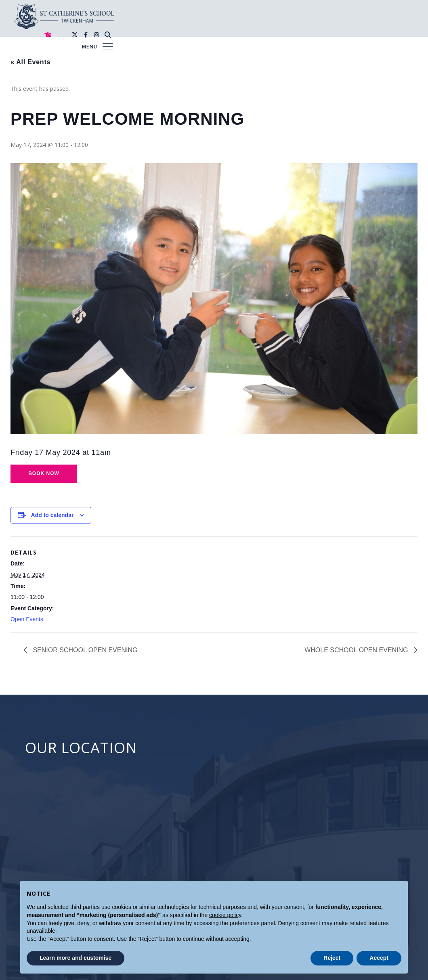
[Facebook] (379, 10)
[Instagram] (390, 10)
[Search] (401, 10)
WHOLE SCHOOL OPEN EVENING (357, 650)
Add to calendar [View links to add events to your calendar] (52, 515)
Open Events (27, 619)
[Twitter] (368, 10)
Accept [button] (379, 958)
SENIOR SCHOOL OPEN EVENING (84, 650)
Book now (44, 473)
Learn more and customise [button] (76, 958)
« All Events (30, 62)
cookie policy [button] (225, 915)
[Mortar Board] (341, 11)
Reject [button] (332, 958)
